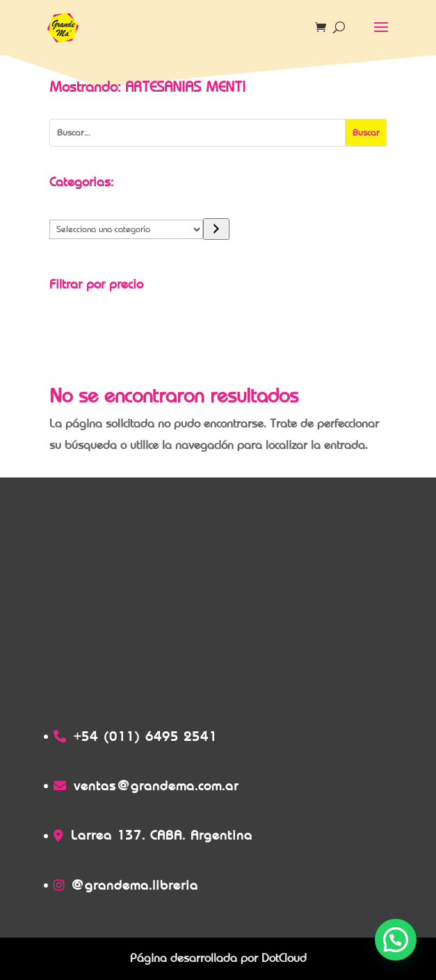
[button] (396, 940)
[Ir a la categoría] (216, 229)
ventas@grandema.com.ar (156, 786)
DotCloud (284, 958)
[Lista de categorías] (127, 229)
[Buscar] (366, 133)
